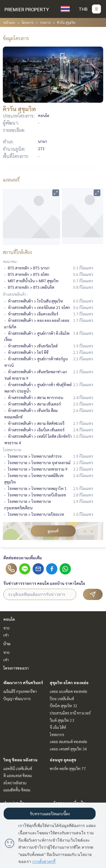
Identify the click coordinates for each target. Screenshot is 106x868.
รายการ (45, 22)
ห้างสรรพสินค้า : (15, 294)
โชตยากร (57, 734)
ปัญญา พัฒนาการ (17, 698)
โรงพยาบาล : (13, 450)
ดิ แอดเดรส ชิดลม (18, 775)
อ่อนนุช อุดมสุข (63, 760)
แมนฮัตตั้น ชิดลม (17, 790)
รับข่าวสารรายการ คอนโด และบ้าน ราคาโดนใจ (44, 583)
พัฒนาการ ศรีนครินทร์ (23, 683)
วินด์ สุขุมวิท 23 (62, 720)
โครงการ (28, 22)
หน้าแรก (9, 22)
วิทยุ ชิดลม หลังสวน (20, 760)
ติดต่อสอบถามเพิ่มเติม (23, 558)
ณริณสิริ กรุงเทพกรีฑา (20, 691)
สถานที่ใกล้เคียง (17, 252)
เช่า (6, 635)
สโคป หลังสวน (15, 783)
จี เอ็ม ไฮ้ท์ (58, 727)
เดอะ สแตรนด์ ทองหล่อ (68, 741)
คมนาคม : (11, 261)
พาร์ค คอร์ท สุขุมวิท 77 (68, 768)
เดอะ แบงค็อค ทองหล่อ (68, 691)
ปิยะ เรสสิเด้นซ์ (62, 698)
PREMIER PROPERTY (27, 9)
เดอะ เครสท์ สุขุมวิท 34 (68, 749)
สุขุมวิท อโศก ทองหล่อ (69, 683)
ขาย (6, 628)
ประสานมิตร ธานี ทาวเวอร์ (70, 713)
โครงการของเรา (16, 668)
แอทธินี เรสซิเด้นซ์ (18, 768)
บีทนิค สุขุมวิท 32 (64, 706)
